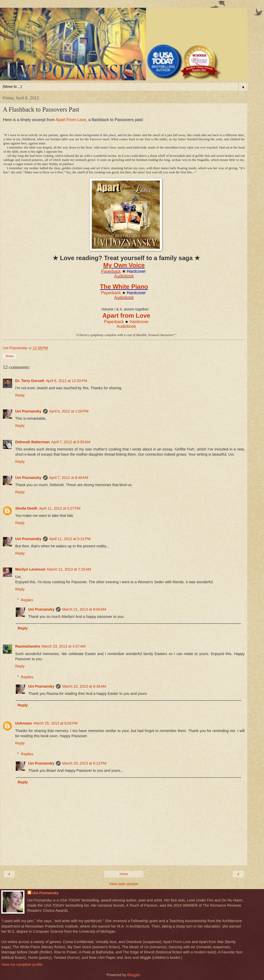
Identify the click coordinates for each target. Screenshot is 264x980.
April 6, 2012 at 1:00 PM (69, 411)
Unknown (24, 723)
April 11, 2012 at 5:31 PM (70, 539)
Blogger (134, 975)
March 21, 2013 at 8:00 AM (84, 609)
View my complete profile (22, 965)
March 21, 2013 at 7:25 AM (69, 569)
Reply (20, 395)
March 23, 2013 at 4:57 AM (64, 646)
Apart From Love (71, 120)
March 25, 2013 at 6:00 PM (56, 723)
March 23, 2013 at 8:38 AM (84, 686)
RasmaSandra (28, 646)
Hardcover (139, 322)
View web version (124, 884)
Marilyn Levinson (30, 569)
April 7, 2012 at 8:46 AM (69, 478)
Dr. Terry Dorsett (30, 381)
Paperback (111, 271)
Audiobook (124, 276)
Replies (27, 600)
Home (124, 874)
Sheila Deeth (26, 508)
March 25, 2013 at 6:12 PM (84, 763)
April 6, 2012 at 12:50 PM (67, 381)
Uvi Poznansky (28, 411)
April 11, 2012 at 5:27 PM (60, 508)
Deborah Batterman (32, 442)
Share (10, 356)
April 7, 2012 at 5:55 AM (71, 442)
